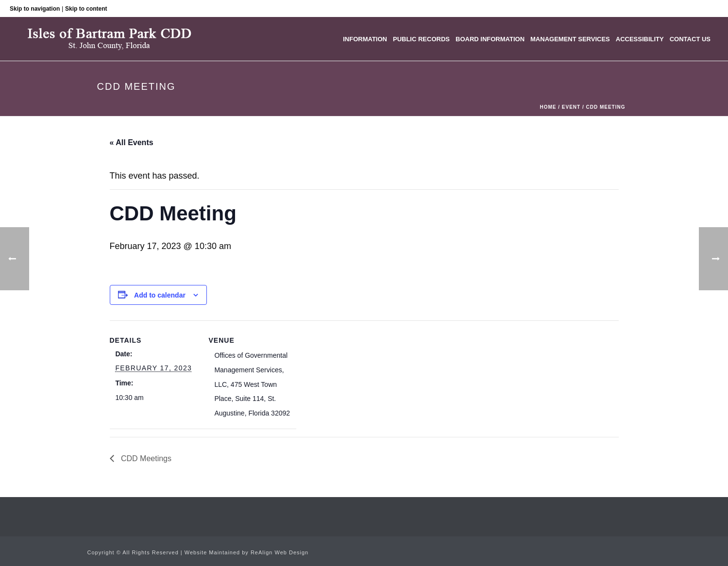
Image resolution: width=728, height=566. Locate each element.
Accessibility (640, 39)
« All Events (132, 142)
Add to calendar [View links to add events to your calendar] (160, 295)
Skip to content (86, 9)
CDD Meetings (145, 458)
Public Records (421, 39)
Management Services (570, 39)
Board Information (490, 39)
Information (365, 39)
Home (548, 107)
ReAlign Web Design (279, 552)
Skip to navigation (35, 9)
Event (571, 107)
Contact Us (690, 39)
